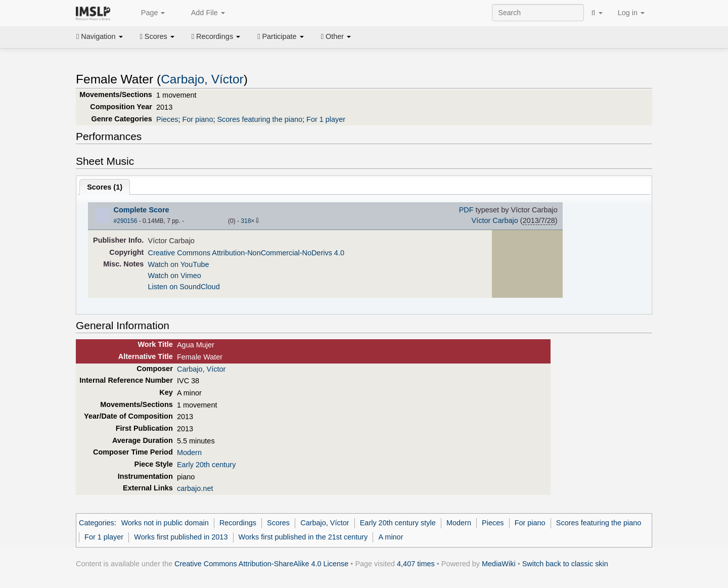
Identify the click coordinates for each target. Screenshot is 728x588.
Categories (97, 523)
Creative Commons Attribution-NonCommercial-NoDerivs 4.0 (246, 253)
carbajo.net (195, 488)
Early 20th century (206, 465)
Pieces (167, 119)
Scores (157, 36)
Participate (281, 36)
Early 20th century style (398, 523)
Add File (202, 13)
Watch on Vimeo (175, 276)
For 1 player (326, 119)
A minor (391, 537)
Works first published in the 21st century (303, 537)
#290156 (126, 221)
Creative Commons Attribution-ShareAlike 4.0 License (261, 564)
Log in (631, 13)
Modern (189, 453)
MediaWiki (499, 564)
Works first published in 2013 (181, 537)
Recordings (216, 36)
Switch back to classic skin (565, 564)
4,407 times (416, 564)
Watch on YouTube (179, 264)
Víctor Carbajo (495, 220)
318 (246, 221)
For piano (197, 119)
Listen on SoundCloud (184, 287)
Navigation (100, 36)
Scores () (105, 187)
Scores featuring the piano (260, 119)
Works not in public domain (165, 523)
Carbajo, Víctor (202, 79)
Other (336, 36)
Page (148, 13)
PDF (466, 210)
